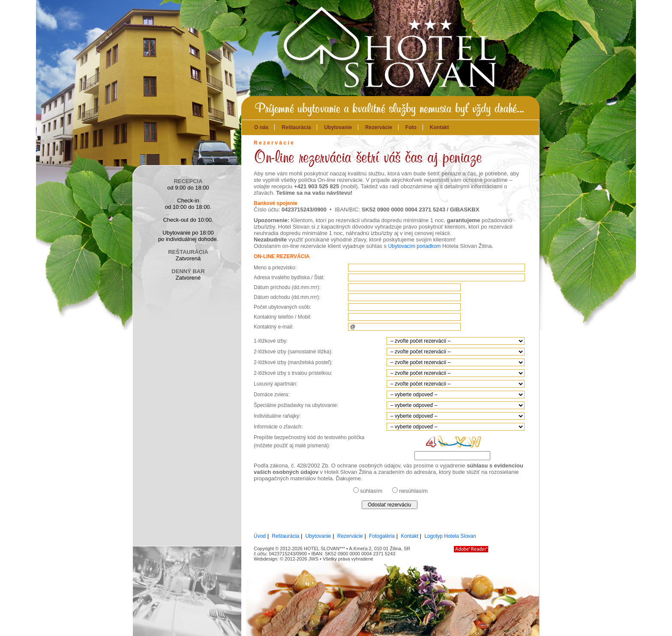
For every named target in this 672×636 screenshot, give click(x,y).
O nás (261, 127)
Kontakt (439, 127)
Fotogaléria (382, 536)
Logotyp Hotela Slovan (450, 536)
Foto (411, 127)
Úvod (260, 536)
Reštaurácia (296, 127)
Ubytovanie (338, 127)
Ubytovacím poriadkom (415, 246)
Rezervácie (379, 127)
